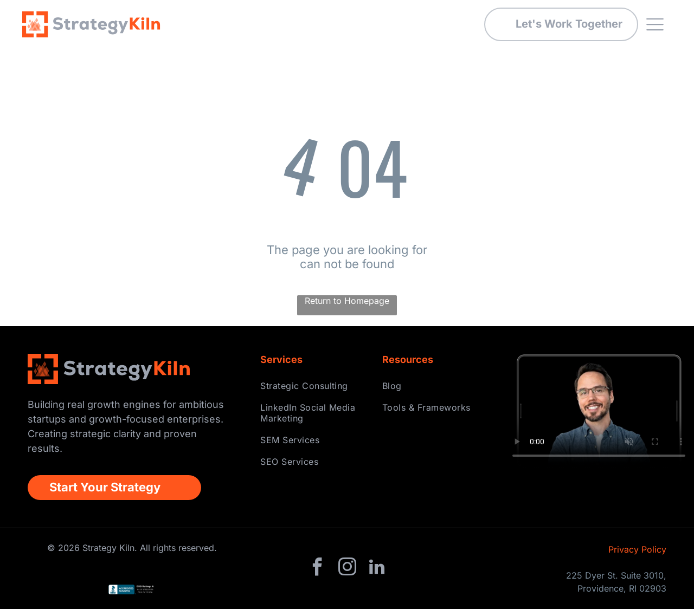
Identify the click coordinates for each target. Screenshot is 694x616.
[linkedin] (377, 575)
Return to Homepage (347, 307)
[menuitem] (314, 392)
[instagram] (347, 575)
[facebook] (317, 575)
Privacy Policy (637, 556)
